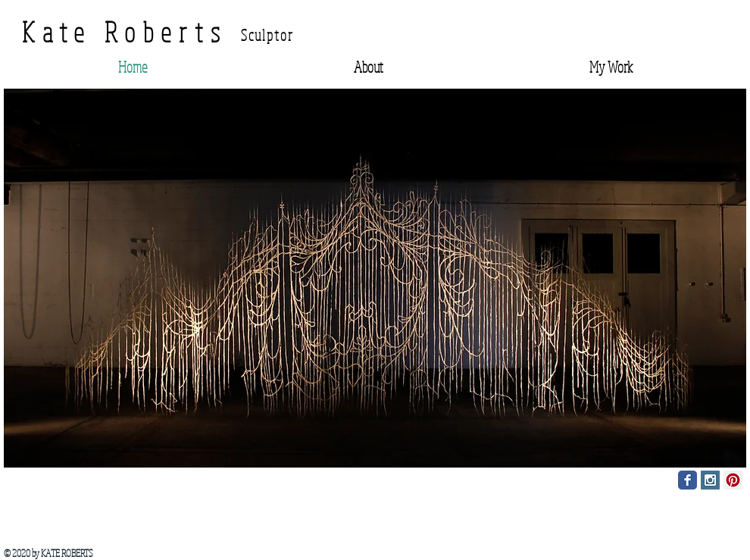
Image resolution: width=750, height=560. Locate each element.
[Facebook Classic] (687, 480)
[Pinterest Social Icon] (733, 480)
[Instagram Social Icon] (710, 480)
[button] (375, 278)
